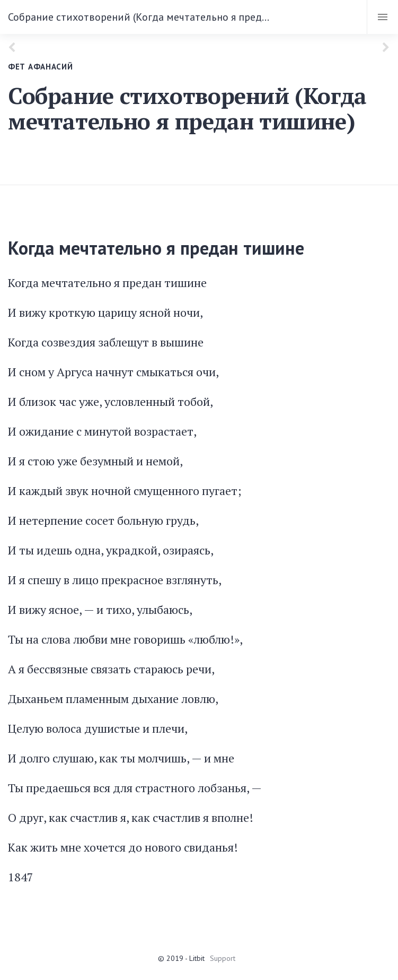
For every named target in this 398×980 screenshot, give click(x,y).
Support (223, 958)
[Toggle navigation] (382, 17)
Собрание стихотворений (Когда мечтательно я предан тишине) (141, 17)
